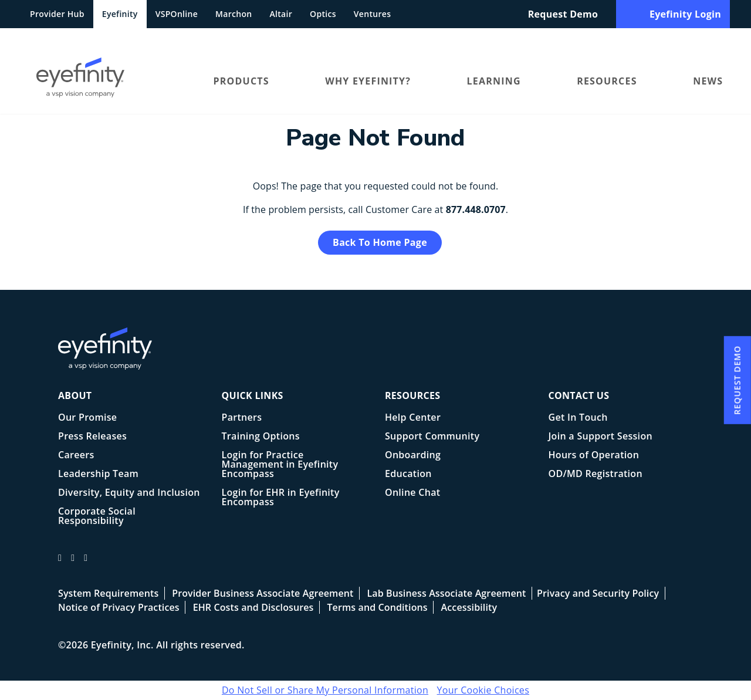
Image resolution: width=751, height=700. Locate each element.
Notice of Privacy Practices (119, 607)
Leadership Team (98, 474)
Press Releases (92, 437)
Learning (494, 81)
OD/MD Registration (596, 474)
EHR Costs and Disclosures (253, 607)
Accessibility (469, 607)
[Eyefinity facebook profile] (60, 563)
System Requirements (108, 593)
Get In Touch (578, 418)
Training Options (261, 437)
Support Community (432, 437)
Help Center (413, 418)
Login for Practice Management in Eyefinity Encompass (280, 465)
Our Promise (87, 418)
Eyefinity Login (673, 14)
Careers (76, 456)
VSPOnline (177, 14)
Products (241, 81)
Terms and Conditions (377, 607)
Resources (607, 81)
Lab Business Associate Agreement (446, 593)
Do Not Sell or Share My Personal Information (325, 690)
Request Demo (563, 14)
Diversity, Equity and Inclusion (129, 493)
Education (408, 474)
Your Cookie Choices (483, 690)
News (708, 81)
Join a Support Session (601, 437)
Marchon (234, 14)
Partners (242, 418)
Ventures (372, 14)
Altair (281, 14)
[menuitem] (106, 80)
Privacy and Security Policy (598, 593)
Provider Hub (57, 14)
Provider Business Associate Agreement (263, 593)
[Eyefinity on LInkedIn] (86, 563)
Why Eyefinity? (368, 81)
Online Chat (412, 493)
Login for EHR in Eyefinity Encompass (281, 498)
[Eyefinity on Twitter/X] (73, 563)
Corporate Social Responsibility (97, 517)
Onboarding (413, 456)
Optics (323, 14)
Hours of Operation (594, 456)
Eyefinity (120, 14)
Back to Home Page (380, 242)
